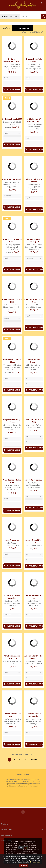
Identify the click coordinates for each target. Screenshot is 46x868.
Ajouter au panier (12, 89)
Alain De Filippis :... (34, 480)
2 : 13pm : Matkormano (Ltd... (12, 60)
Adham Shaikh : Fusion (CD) (12, 301)
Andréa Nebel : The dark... (12, 715)
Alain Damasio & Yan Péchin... (12, 481)
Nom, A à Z (7, 28)
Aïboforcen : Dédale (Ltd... (12, 361)
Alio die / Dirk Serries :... (34, 597)
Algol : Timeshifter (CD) (34, 541)
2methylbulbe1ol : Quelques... (34, 60)
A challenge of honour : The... (34, 120)
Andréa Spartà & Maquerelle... (34, 715)
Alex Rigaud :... (12, 540)
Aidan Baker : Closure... (34, 361)
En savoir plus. (35, 862)
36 (25, 760)
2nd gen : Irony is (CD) (12, 119)
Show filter (23, 28)
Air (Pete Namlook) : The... (12, 421)
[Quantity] (12, 83)
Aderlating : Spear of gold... (12, 241)
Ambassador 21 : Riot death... (34, 657)
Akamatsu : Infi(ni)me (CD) (34, 421)
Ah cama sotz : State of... (34, 301)
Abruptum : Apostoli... (12, 179)
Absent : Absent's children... (34, 181)
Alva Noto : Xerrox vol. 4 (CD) (12, 657)
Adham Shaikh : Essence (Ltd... (34, 241)
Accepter (24, 865)
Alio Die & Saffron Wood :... (12, 597)
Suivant (35, 760)
